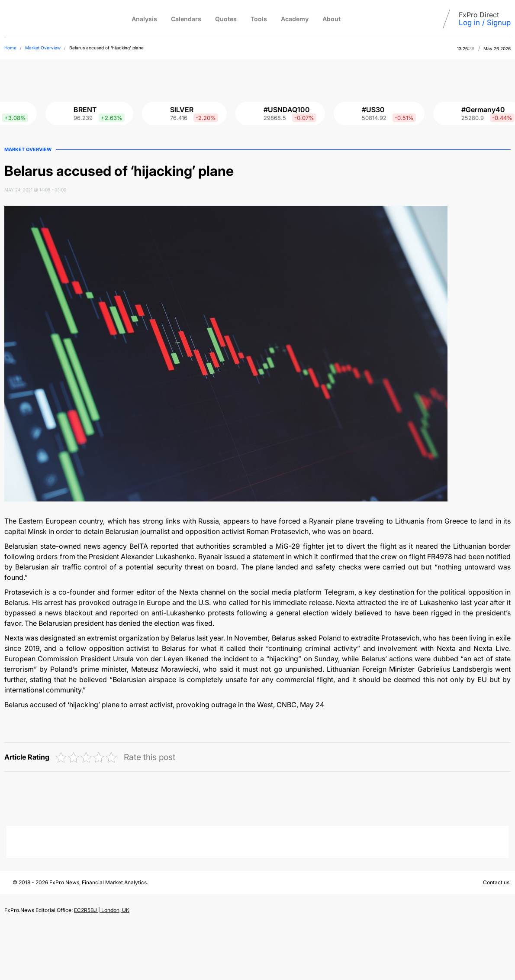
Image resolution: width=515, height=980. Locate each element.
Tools (259, 19)
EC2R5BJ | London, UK (102, 910)
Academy (295, 19)
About (332, 19)
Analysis (144, 19)
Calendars (186, 19)
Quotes (226, 19)
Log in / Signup (485, 23)
